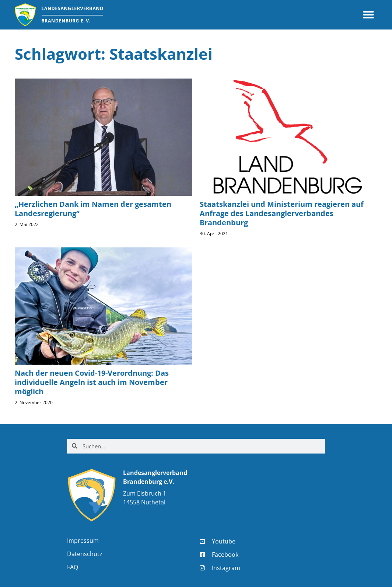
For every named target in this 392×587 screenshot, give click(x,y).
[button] (368, 15)
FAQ (73, 567)
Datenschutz (85, 554)
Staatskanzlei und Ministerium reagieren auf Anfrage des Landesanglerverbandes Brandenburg (282, 213)
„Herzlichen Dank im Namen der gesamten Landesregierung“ (93, 209)
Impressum (83, 541)
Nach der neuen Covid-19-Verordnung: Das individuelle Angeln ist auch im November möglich (92, 382)
